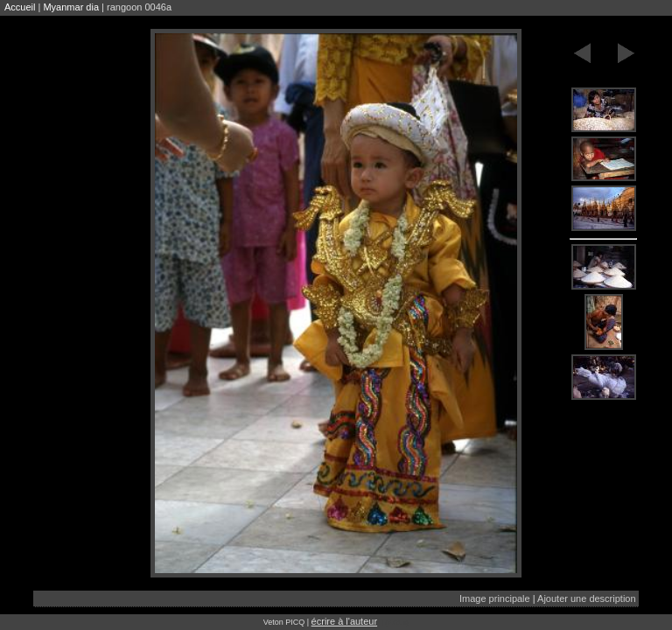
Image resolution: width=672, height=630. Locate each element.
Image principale (495, 598)
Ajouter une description (587, 598)
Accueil (20, 7)
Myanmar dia (71, 7)
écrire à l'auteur (344, 621)
